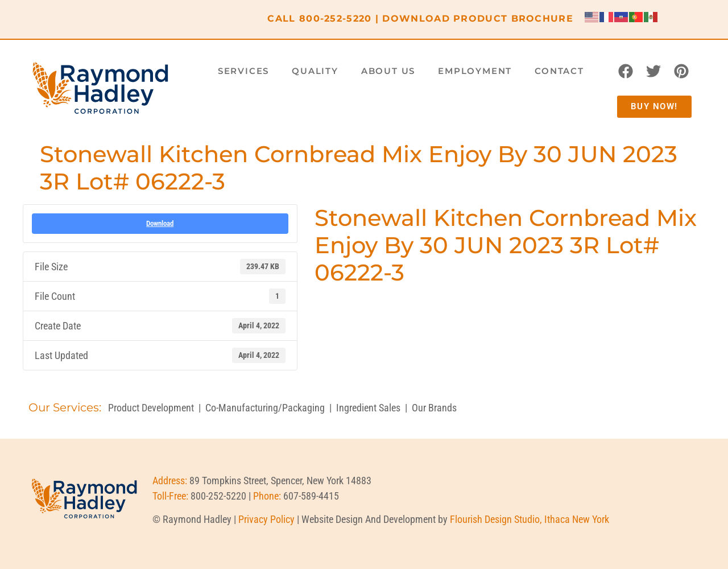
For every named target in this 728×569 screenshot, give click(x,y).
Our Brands (434, 408)
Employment (475, 71)
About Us (388, 71)
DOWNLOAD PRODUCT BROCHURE (478, 18)
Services (243, 71)
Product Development (151, 408)
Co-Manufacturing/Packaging (265, 408)
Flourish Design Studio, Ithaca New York (530, 519)
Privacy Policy (266, 519)
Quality (315, 71)
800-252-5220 (336, 18)
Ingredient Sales (368, 408)
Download (160, 223)
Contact (559, 71)
